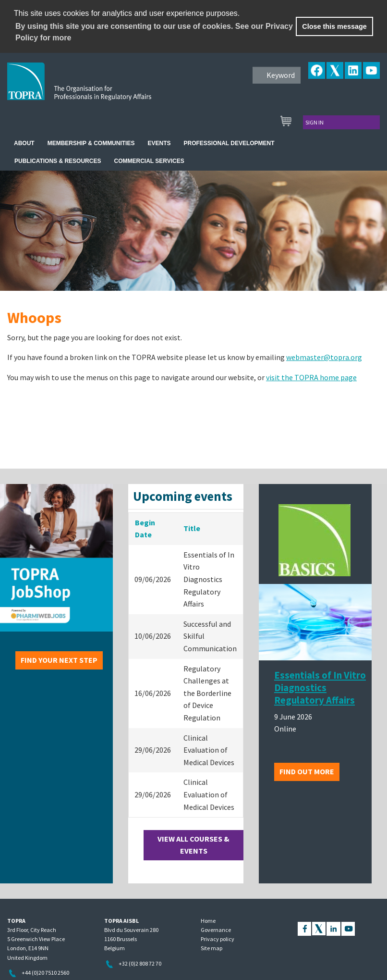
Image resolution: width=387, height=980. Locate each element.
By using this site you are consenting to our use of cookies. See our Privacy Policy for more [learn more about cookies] (154, 32)
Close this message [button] (334, 26)
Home (208, 921)
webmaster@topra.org (324, 357)
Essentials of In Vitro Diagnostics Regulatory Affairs (320, 688)
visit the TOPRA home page (311, 377)
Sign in (314, 122)
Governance (216, 930)
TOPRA (99, 89)
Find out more (307, 771)
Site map (212, 948)
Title (192, 528)
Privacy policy (218, 939)
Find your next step (59, 660)
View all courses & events (193, 845)
